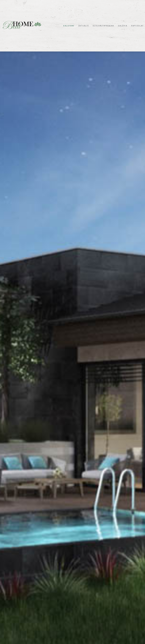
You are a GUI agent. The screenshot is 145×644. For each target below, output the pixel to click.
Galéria (123, 26)
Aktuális (84, 26)
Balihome (69, 26)
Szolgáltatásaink (103, 26)
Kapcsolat (137, 26)
